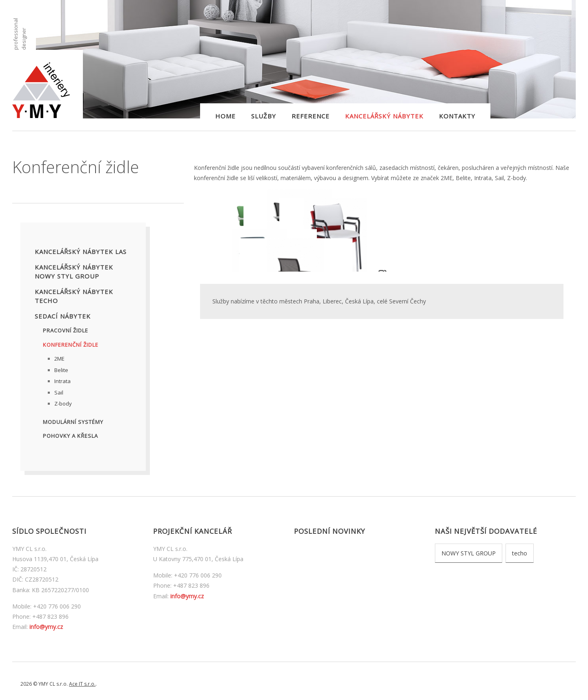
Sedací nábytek (63, 316)
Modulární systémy (73, 422)
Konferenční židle (71, 345)
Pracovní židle (66, 330)
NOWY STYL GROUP (469, 553)
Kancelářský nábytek (384, 116)
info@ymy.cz (46, 627)
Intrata (62, 381)
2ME (59, 359)
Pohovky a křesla (70, 436)
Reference (311, 116)
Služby (264, 116)
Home (225, 116)
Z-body (63, 404)
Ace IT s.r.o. (82, 684)
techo (520, 553)
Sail (59, 392)
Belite (61, 370)
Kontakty (457, 116)
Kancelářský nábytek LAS (81, 252)
